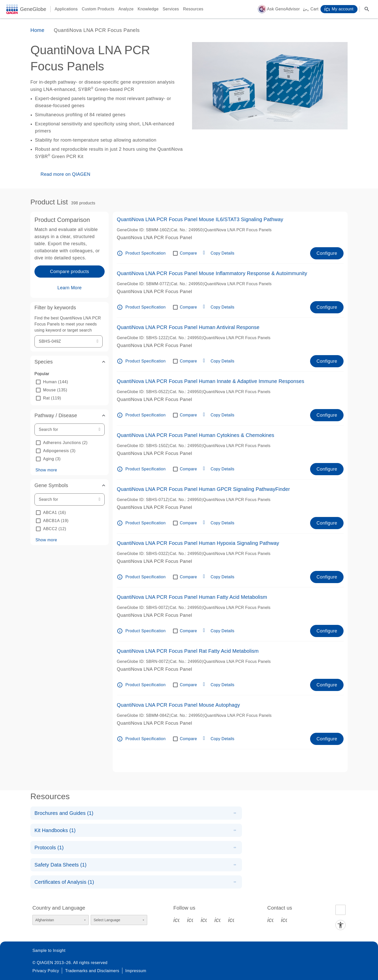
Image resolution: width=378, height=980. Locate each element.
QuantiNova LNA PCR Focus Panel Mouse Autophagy (178, 705)
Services (171, 9)
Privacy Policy (46, 971)
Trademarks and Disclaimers (92, 971)
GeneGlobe (33, 9)
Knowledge (148, 9)
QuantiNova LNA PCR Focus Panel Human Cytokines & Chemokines (195, 435)
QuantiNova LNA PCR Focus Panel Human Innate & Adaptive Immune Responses (211, 381)
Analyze (126, 9)
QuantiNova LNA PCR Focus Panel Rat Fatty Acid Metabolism (188, 651)
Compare (188, 253)
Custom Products (98, 9)
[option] (70, 382)
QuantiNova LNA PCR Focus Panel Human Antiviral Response (188, 327)
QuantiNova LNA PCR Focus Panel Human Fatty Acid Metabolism (192, 597)
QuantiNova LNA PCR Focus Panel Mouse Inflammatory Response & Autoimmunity (212, 273)
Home (37, 30)
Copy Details (222, 253)
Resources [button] (193, 9)
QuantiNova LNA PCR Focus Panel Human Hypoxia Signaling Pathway (198, 543)
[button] (70, 362)
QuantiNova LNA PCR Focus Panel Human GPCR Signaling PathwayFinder (203, 489)
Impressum (136, 971)
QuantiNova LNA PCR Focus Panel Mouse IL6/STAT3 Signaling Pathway (200, 219)
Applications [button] (66, 9)
